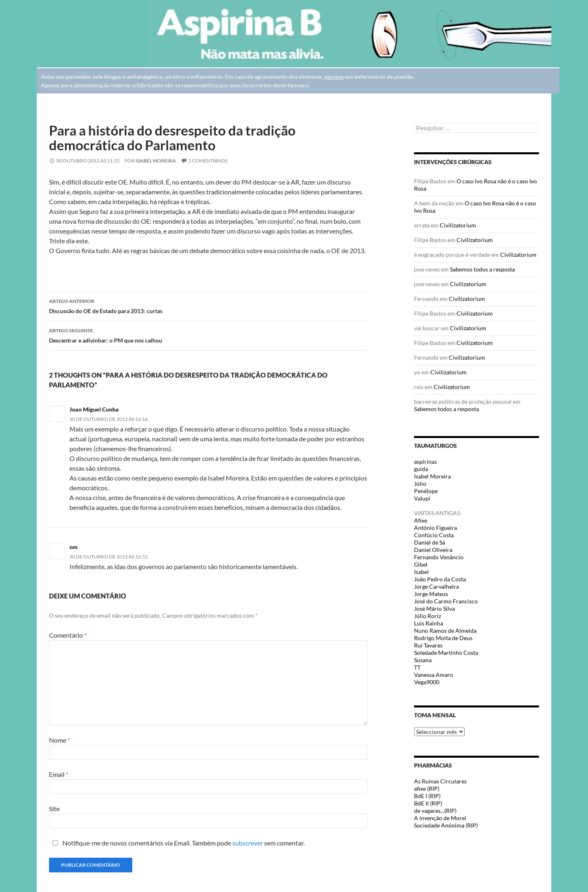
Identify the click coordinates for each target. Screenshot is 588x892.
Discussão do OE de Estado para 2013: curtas (208, 305)
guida (421, 469)
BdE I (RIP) (427, 796)
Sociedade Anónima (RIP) (446, 825)
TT (417, 667)
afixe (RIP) (427, 789)
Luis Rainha (429, 623)
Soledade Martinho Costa (446, 653)
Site (54, 809)
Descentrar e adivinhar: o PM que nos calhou (208, 335)
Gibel (421, 564)
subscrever (248, 843)
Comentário (68, 635)
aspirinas (425, 462)
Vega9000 (427, 682)
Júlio (420, 484)
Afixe (421, 520)
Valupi (422, 498)
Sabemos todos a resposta (482, 269)
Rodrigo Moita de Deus (443, 638)
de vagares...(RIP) (435, 811)
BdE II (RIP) (428, 803)
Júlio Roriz (428, 616)
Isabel (421, 572)
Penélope (426, 491)
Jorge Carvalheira (437, 586)
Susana (423, 660)
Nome (59, 740)
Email (59, 774)
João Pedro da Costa (440, 579)
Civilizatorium (458, 225)
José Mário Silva (434, 608)
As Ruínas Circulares (440, 781)
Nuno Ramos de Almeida (445, 631)
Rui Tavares (428, 645)
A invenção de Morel (440, 818)
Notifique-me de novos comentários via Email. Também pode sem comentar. (177, 843)
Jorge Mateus (431, 594)
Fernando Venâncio (439, 557)
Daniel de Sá (430, 542)
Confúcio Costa (434, 535)
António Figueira (435, 528)
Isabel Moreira (156, 161)
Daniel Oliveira (433, 550)
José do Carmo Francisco (446, 601)
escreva (334, 77)
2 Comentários (208, 161)
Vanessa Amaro (434, 675)
